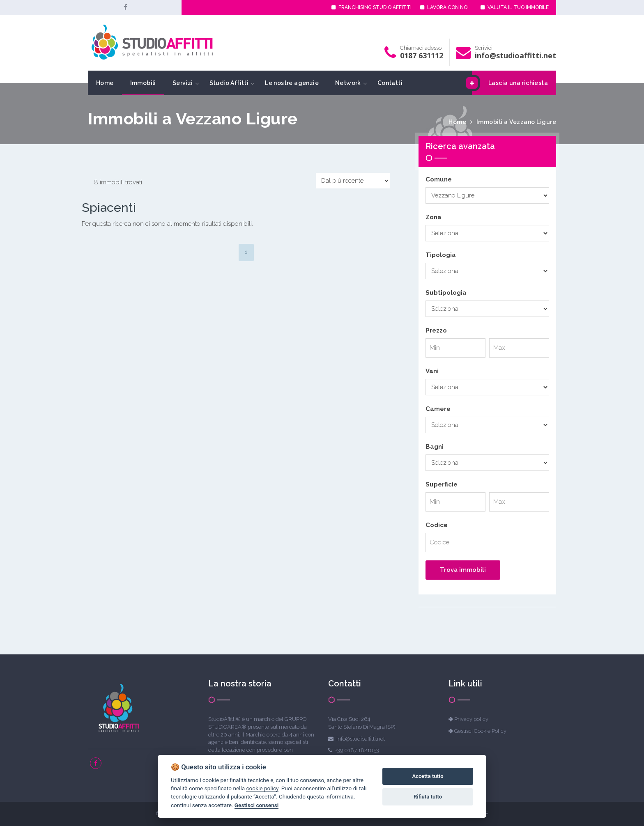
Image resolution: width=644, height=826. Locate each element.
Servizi (183, 83)
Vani (432, 371)
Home (105, 83)
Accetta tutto (428, 776)
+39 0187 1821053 (357, 750)
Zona (434, 217)
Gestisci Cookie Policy (480, 731)
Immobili (143, 83)
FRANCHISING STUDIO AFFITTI (371, 7)
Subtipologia (446, 293)
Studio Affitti (229, 83)
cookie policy (262, 788)
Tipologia (441, 255)
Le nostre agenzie (292, 83)
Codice (437, 525)
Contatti (390, 83)
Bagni (435, 447)
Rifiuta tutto (428, 797)
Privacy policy (471, 719)
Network (348, 83)
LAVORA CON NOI (444, 7)
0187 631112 (422, 55)
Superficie (442, 484)
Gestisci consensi (256, 805)
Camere (438, 409)
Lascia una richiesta (510, 83)
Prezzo (436, 330)
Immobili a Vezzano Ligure (516, 122)
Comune (439, 179)
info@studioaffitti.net (515, 55)
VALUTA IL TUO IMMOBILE (515, 7)
